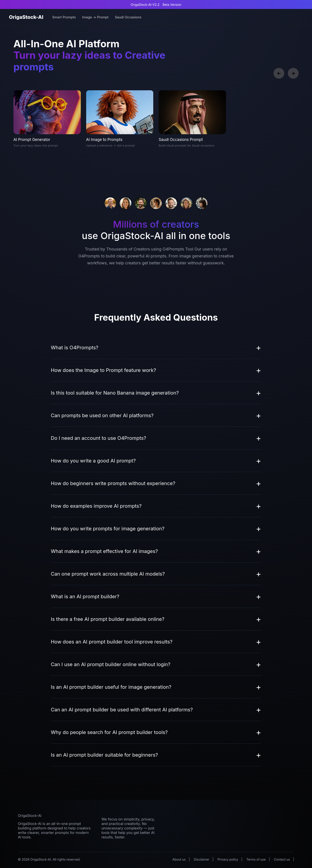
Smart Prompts (64, 17)
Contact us (282, 859)
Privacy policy (228, 859)
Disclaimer (202, 859)
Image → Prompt (95, 17)
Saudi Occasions (128, 17)
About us (179, 859)
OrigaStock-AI (26, 17)
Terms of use (256, 859)
